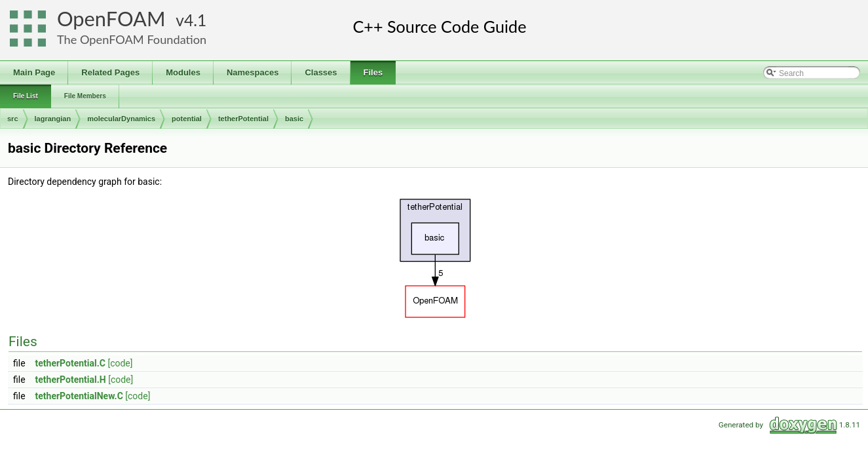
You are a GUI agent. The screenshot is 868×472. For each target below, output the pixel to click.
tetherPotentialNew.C (79, 396)
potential (187, 119)
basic (294, 119)
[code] (120, 363)
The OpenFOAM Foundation (132, 39)
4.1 (195, 20)
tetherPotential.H (71, 380)
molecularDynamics (121, 119)
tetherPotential (243, 119)
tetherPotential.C (70, 363)
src (13, 119)
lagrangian (53, 119)
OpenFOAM (111, 19)
